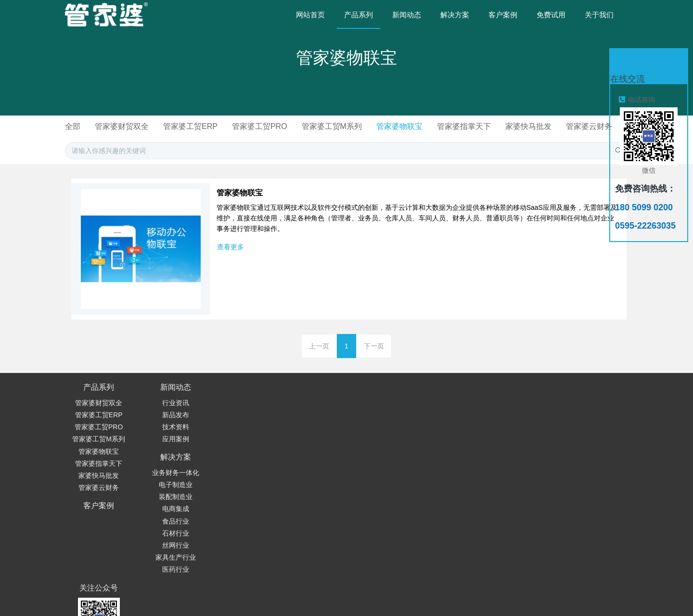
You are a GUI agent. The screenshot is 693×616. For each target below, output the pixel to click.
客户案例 (301, 399)
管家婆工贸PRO (293, 126)
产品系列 (99, 399)
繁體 (477, 593)
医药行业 (234, 512)
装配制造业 (234, 439)
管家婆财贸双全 (152, 126)
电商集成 (234, 451)
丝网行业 (234, 488)
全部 (101, 126)
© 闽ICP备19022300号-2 (477, 575)
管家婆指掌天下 (503, 126)
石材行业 (234, 475)
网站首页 (310, 15)
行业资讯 (167, 415)
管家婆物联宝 (437, 126)
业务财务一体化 (234, 415)
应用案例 (167, 451)
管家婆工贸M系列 (367, 126)
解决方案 (234, 399)
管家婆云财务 (346, 138)
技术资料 (167, 439)
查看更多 (231, 259)
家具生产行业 (234, 500)
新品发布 (167, 427)
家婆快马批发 (570, 126)
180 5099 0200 (445, 418)
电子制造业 (234, 427)
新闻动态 (167, 399)
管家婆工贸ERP (222, 126)
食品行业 (234, 463)
